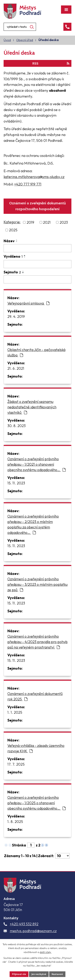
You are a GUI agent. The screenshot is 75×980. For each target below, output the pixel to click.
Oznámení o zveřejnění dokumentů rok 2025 (35, 696)
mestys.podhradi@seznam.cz (33, 931)
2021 (47, 222)
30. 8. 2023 (16, 426)
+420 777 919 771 (28, 184)
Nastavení (57, 974)
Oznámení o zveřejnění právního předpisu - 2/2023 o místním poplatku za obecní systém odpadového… (33, 524)
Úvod (7, 40)
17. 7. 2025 (16, 764)
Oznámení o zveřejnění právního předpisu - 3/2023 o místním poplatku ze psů (37, 584)
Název (9, 241)
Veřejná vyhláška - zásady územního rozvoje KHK (36, 748)
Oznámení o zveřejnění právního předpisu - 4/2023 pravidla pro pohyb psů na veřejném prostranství (37, 642)
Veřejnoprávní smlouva (28, 303)
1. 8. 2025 (15, 822)
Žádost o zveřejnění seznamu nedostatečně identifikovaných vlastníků (32, 407)
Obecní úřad (25, 40)
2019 (30, 222)
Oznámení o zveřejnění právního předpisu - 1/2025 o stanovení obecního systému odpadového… (36, 803)
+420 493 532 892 (24, 924)
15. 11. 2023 (16, 483)
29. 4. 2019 (16, 317)
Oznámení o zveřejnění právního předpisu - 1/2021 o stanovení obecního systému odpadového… (36, 464)
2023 (64, 222)
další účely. (46, 952)
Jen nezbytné (39, 974)
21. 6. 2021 (16, 368)
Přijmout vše (19, 974)
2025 (13, 230)
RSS (51, 63)
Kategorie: (12, 222)
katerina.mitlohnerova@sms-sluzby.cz (34, 177)
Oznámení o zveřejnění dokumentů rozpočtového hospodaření (37, 206)
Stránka (19, 845)
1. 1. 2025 (15, 712)
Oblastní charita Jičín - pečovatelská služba (36, 352)
